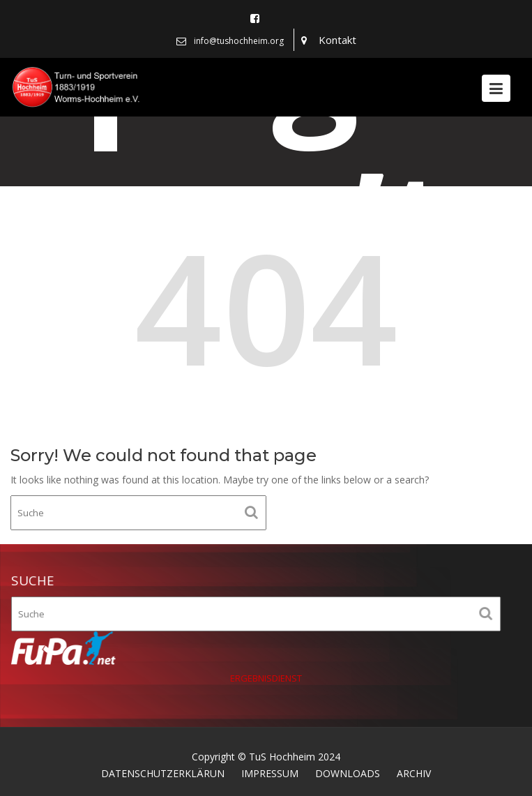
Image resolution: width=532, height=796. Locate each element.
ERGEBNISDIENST (266, 677)
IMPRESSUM (270, 773)
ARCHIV (414, 773)
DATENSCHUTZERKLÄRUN (163, 773)
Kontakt (337, 40)
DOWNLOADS (348, 773)
